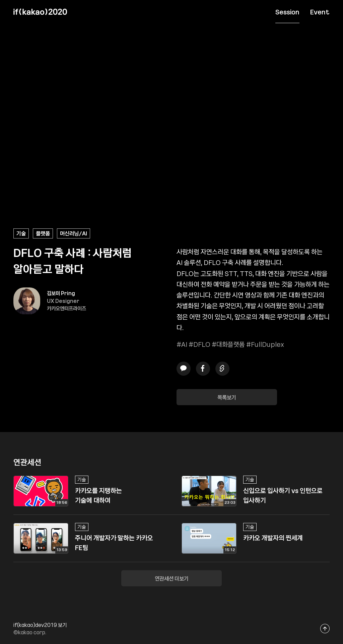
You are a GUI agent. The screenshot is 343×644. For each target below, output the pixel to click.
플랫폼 (43, 233)
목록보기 (227, 397)
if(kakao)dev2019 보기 (40, 625)
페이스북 (203, 368)
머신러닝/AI (74, 233)
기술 (21, 233)
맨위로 (325, 628)
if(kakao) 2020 (40, 12)
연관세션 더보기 (172, 578)
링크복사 (222, 368)
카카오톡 (184, 368)
